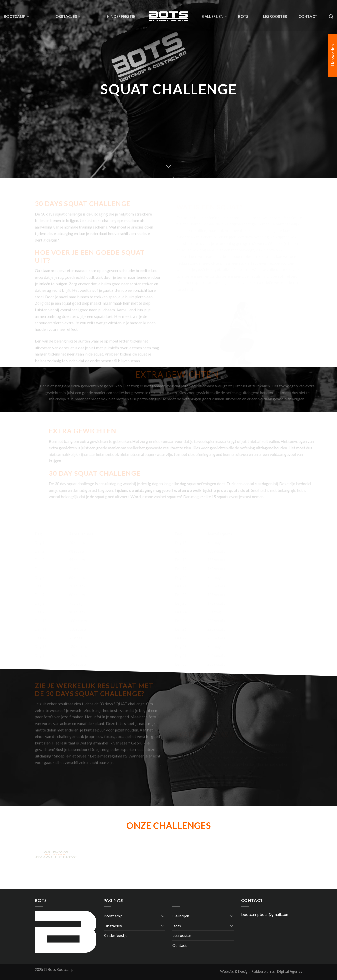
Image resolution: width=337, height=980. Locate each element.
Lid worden (333, 55)
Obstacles (68, 16)
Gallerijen (214, 16)
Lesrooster (275, 16)
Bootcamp (16, 16)
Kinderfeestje (121, 16)
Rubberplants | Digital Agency (277, 971)
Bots (245, 16)
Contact (308, 16)
